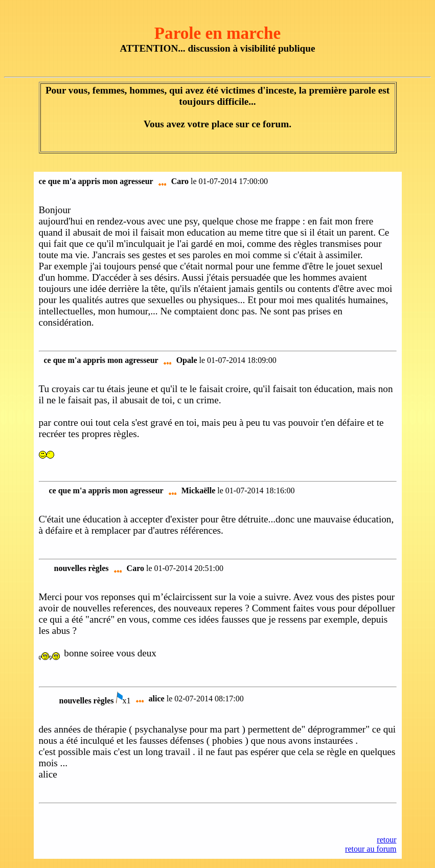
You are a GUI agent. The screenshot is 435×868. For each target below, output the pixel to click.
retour (386, 840)
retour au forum (371, 849)
